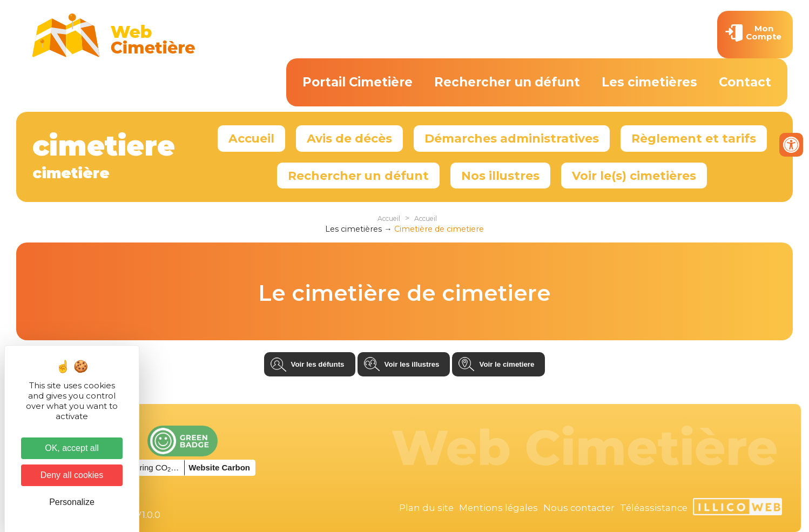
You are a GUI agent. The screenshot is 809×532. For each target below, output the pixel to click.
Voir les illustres (412, 364)
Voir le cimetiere (507, 364)
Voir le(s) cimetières (634, 176)
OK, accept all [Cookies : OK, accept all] (72, 448)
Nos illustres (500, 176)
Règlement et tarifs (694, 138)
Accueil (251, 138)
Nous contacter (579, 508)
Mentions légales (498, 508)
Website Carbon (219, 467)
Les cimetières (649, 82)
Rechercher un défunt (507, 82)
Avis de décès (349, 138)
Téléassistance (654, 508)
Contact (745, 82)
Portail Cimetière (358, 82)
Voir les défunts (318, 364)
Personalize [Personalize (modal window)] (72, 502)
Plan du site (426, 508)
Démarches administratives (512, 138)
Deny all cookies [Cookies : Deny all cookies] (72, 475)
